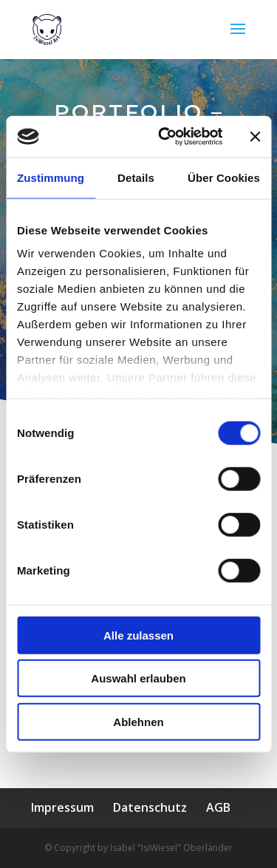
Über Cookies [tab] (224, 177)
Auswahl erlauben (138, 678)
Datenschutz (150, 807)
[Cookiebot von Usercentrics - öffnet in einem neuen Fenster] (165, 137)
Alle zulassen (138, 635)
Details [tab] (136, 177)
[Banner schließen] (255, 137)
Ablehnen (138, 721)
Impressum (62, 807)
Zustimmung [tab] (51, 177)
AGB (218, 807)
